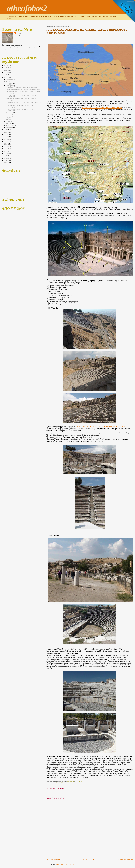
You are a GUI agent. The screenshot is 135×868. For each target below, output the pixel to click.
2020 (6, 130)
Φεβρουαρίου (10, 125)
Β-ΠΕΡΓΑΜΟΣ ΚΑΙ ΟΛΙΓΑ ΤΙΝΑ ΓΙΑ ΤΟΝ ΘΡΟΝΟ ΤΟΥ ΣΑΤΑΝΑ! (102, 427)
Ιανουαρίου (10, 128)
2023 (6, 72)
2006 (6, 163)
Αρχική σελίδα (89, 859)
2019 (6, 132)
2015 (6, 142)
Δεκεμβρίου (10, 80)
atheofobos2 (27, 8)
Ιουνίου (8, 117)
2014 (6, 144)
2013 (6, 146)
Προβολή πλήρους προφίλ (11, 50)
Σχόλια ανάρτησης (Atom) (65, 864)
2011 (6, 151)
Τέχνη (63, 783)
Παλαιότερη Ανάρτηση (125, 859)
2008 (6, 158)
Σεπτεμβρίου (10, 86)
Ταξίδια (59, 783)
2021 (6, 77)
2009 (6, 156)
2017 (6, 137)
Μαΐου (8, 119)
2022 (6, 75)
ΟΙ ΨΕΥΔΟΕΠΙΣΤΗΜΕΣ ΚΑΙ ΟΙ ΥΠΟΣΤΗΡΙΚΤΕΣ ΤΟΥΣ (23, 90)
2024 (6, 70)
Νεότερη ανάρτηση (53, 859)
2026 (6, 65)
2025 (6, 68)
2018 (6, 134)
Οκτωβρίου (10, 84)
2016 (6, 139)
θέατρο (54, 783)
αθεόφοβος (20, 33)
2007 (6, 161)
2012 (6, 149)
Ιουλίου (9, 115)
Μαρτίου (9, 123)
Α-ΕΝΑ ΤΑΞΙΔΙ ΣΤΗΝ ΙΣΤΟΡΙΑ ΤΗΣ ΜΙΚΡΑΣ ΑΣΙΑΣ (102, 108)
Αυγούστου (10, 113)
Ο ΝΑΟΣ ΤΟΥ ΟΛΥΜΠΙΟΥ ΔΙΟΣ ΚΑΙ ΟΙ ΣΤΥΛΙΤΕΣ (22, 88)
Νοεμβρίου (9, 82)
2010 (6, 153)
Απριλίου (9, 121)
